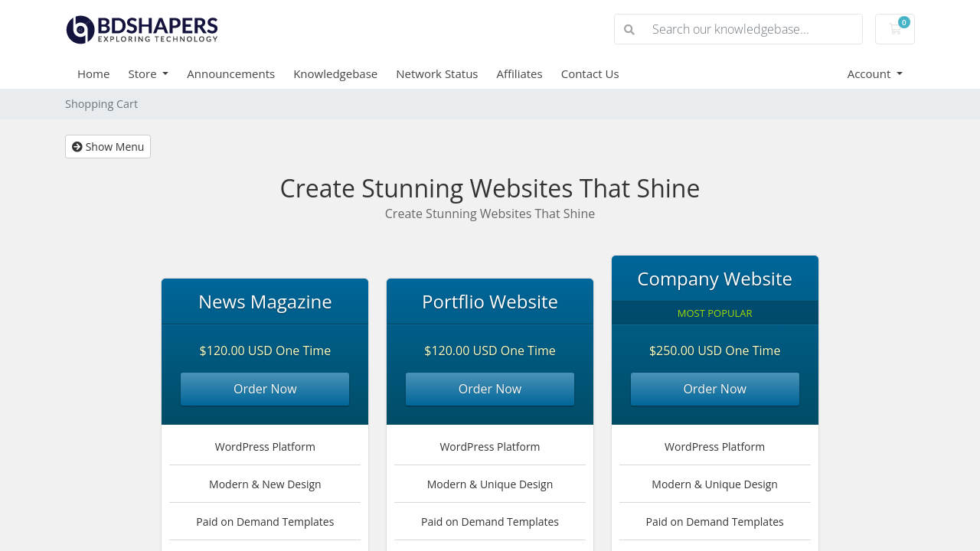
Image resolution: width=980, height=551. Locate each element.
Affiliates (520, 73)
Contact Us (590, 73)
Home (93, 73)
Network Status (437, 73)
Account (871, 73)
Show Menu (108, 147)
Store (144, 73)
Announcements (231, 73)
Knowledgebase (335, 73)
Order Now (265, 389)
